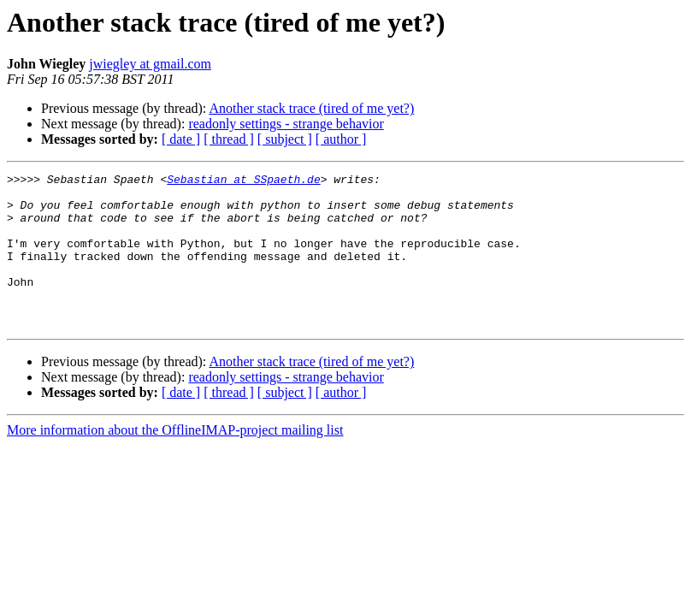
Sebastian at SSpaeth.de (243, 181)
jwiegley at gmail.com (150, 64)
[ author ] (341, 139)
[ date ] (181, 139)
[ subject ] (285, 139)
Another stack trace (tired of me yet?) (311, 108)
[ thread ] (229, 139)
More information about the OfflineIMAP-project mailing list (175, 461)
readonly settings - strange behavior (286, 124)
